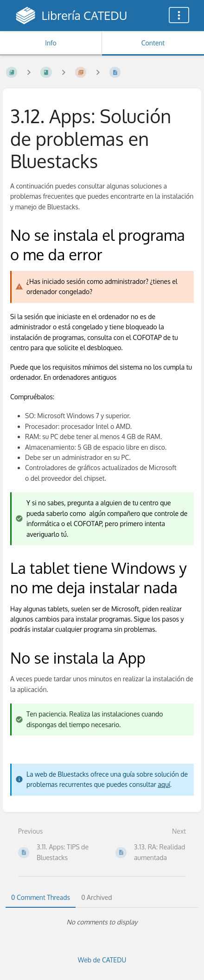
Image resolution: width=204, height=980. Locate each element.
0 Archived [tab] (96, 897)
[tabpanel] (102, 922)
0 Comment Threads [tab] (41, 897)
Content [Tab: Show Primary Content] (153, 43)
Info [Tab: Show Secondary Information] (51, 43)
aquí (164, 784)
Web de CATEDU (102, 960)
